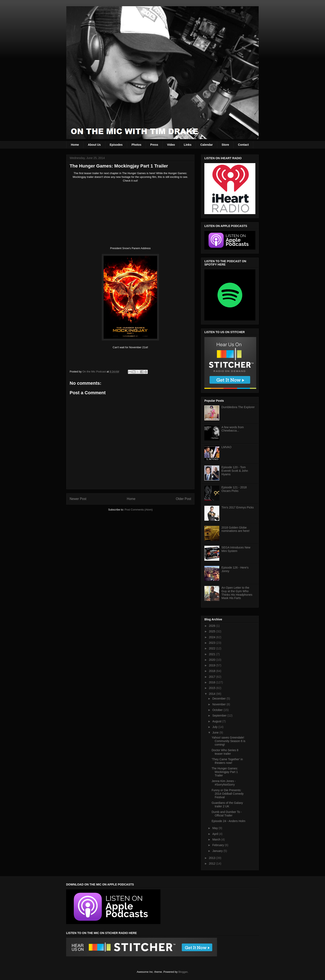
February (218, 845)
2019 (213, 665)
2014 (213, 694)
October (218, 710)
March (217, 839)
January (218, 851)
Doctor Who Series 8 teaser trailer (225, 752)
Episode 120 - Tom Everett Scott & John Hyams (235, 471)
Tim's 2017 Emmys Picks (238, 507)
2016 (213, 682)
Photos (136, 145)
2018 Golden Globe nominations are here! (236, 529)
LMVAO (227, 447)
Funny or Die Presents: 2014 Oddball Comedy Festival (228, 794)
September (220, 716)
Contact (243, 145)
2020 (213, 660)
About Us (94, 145)
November (219, 704)
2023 (213, 643)
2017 (213, 677)
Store (225, 145)
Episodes (116, 145)
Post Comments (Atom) (139, 510)
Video (171, 145)
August (217, 721)
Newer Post (78, 499)
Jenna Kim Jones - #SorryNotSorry (224, 783)
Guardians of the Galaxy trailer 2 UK (227, 805)
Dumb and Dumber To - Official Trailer (227, 814)
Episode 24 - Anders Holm (229, 821)
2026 (213, 626)
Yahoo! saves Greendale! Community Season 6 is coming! (229, 741)
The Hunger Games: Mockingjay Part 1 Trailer (225, 772)
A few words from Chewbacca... (233, 429)
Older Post (183, 499)
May (215, 828)
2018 (213, 671)
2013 (213, 858)
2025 (213, 631)
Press (154, 145)
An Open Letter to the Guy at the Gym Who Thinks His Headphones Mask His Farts (237, 593)
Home (75, 145)
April (216, 834)
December (219, 699)
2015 (213, 688)
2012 (213, 864)
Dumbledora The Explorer (238, 407)
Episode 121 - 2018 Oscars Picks (234, 489)
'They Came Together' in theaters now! (227, 761)
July (215, 727)
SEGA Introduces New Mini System (236, 549)
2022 (213, 648)
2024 (213, 637)
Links (188, 145)
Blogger (183, 972)
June (216, 733)
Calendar (206, 145)
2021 (213, 654)
